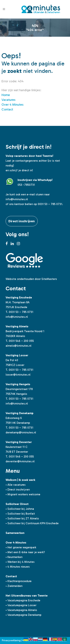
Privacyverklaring (11, 640)
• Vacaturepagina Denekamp (24, 615)
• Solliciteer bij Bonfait (20, 514)
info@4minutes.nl (17, 199)
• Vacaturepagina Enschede (23, 600)
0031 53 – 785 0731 (21, 312)
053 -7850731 (26, 185)
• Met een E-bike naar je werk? (25, 552)
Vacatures (8, 100)
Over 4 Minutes (13, 105)
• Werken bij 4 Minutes (20, 562)
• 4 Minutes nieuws (18, 567)
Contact (7, 109)
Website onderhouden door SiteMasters (31, 279)
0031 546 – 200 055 (21, 341)
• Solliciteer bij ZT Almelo (22, 518)
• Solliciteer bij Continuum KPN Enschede (32, 523)
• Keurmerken (14, 557)
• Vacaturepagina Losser (21, 605)
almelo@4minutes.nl (18, 346)
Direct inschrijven (22, 221)
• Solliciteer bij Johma (20, 509)
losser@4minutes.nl (18, 375)
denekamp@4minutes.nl (21, 432)
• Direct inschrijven (18, 490)
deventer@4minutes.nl (20, 461)
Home (6, 95)
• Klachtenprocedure (19, 581)
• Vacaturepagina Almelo (21, 610)
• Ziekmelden (14, 586)
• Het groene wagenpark (21, 547)
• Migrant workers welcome (23, 494)
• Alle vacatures (16, 485)
